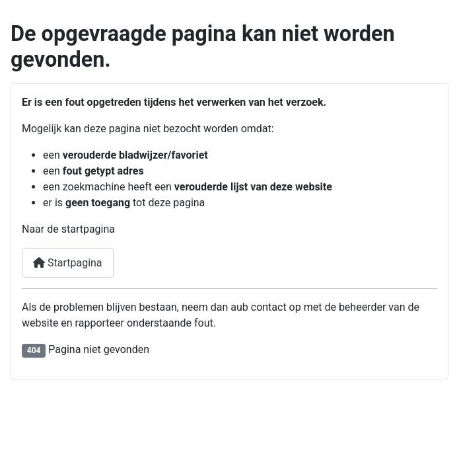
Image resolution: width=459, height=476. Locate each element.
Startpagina (68, 263)
